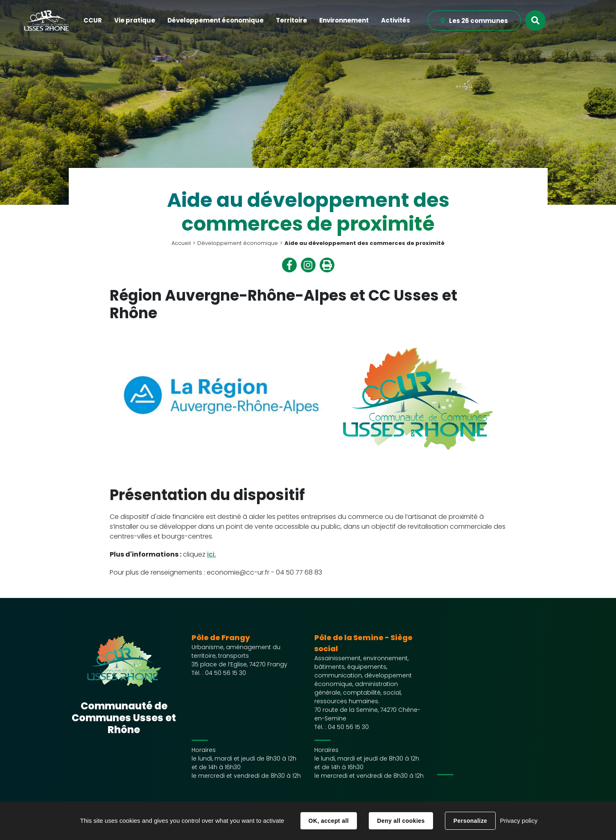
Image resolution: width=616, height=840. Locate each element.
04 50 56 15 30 (226, 673)
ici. (212, 554)
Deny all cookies (401, 821)
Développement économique (238, 243)
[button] (93, 21)
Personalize (470, 821)
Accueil (181, 243)
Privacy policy (519, 821)
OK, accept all (329, 821)
